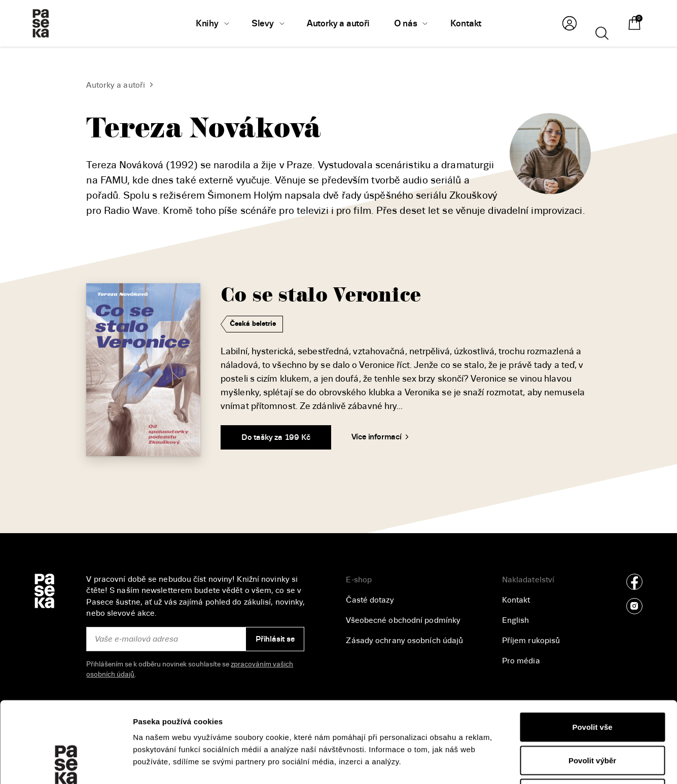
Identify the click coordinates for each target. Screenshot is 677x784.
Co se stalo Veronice (321, 295)
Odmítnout (592, 717)
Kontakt (516, 600)
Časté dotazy (370, 600)
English (516, 620)
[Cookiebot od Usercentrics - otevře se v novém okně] (66, 764)
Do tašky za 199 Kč (276, 437)
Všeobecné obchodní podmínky (403, 620)
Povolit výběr (592, 684)
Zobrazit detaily (538, 764)
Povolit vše (592, 651)
